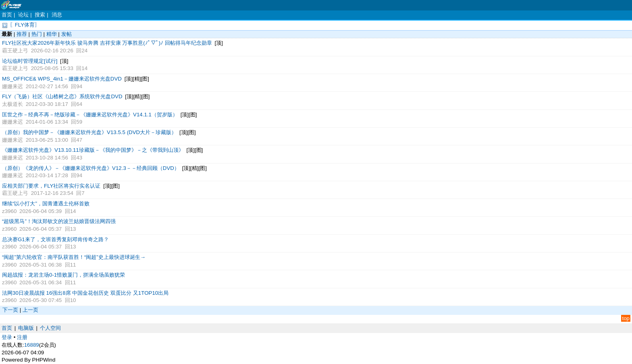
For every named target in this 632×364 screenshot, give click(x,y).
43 (79, 158)
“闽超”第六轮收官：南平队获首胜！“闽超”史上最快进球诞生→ (74, 257)
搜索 (40, 15)
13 (73, 229)
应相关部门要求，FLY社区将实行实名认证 (51, 186)
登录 (7, 337)
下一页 (10, 310)
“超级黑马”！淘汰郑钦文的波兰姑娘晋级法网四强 (59, 221)
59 (79, 122)
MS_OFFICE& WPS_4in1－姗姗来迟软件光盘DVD (62, 79)
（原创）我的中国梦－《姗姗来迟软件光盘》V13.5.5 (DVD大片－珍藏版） (89, 132)
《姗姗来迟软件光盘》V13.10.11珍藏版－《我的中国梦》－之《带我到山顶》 (93, 150)
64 (79, 104)
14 (84, 68)
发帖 (67, 34)
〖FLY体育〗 (25, 25)
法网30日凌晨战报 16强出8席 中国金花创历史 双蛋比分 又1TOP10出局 (85, 293)
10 (73, 300)
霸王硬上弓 (15, 51)
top (626, 318)
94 (79, 86)
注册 (22, 337)
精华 (52, 34)
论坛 (23, 15)
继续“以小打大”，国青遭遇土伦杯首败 (46, 204)
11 (73, 265)
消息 (57, 15)
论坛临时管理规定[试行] (30, 61)
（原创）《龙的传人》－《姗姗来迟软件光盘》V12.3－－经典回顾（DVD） (91, 168)
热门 (37, 34)
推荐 (22, 34)
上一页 (30, 310)
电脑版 (26, 328)
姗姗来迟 (12, 86)
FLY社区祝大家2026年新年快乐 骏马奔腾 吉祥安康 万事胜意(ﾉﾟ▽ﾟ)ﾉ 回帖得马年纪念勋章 (107, 43)
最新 (7, 34)
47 (79, 140)
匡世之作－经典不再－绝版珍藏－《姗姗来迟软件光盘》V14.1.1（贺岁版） (90, 115)
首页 (7, 15)
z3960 (9, 211)
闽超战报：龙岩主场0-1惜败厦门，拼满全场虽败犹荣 (63, 275)
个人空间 (50, 328)
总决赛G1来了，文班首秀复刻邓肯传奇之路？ (55, 239)
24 (84, 51)
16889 (32, 345)
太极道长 (12, 104)
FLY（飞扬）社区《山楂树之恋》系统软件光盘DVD (62, 96)
